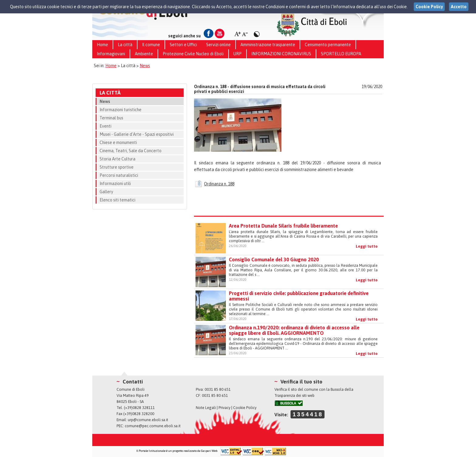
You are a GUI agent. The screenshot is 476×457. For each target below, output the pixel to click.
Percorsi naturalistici (119, 175)
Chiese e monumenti (118, 143)
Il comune (151, 45)
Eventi (105, 126)
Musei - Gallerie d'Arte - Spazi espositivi (137, 134)
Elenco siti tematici (117, 200)
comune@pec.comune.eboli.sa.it (153, 426)
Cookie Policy (245, 408)
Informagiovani (111, 54)
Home (102, 45)
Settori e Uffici (183, 45)
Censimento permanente (328, 45)
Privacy (224, 408)
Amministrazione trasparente (268, 45)
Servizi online (218, 45)
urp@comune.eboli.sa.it (148, 420)
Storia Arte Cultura (117, 159)
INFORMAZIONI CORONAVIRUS (281, 54)
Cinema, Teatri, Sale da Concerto (131, 151)
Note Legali (206, 408)
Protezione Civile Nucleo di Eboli (193, 54)
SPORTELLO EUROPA (341, 54)
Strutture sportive (117, 167)
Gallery (106, 192)
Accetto (459, 7)
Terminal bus (111, 118)
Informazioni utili (115, 184)
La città (125, 45)
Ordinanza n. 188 (219, 184)
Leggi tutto (367, 246)
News (145, 66)
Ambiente (144, 54)
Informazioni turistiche (121, 110)
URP (238, 54)
